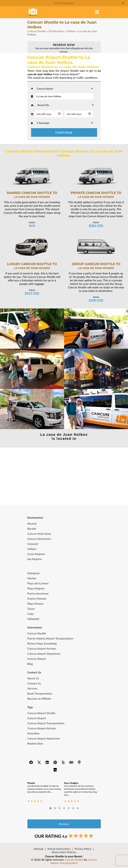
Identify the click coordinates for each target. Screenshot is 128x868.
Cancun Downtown (39, 539)
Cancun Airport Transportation (46, 723)
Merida (32, 578)
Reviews (64, 824)
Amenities (34, 733)
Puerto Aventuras (38, 593)
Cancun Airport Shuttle (41, 713)
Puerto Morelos (37, 598)
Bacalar (32, 529)
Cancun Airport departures (44, 738)
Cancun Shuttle (37, 31)
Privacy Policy (83, 849)
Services (32, 688)
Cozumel (33, 544)
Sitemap (39, 849)
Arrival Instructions (59, 849)
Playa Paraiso (35, 604)
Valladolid (33, 619)
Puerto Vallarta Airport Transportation (50, 638)
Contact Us (34, 683)
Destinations (56, 31)
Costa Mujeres (36, 554)
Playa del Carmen (38, 583)
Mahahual (33, 573)
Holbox (71, 31)
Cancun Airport (37, 659)
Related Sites (35, 743)
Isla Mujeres (35, 559)
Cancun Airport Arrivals (42, 648)
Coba (31, 614)
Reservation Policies (64, 852)
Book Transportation (40, 693)
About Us (33, 678)
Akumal (32, 523)
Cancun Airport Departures (44, 654)
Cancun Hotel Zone (39, 534)
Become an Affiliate (39, 698)
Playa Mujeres (36, 588)
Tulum (31, 609)
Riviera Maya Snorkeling (42, 643)
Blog (30, 664)
